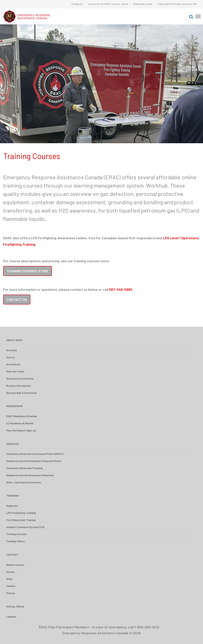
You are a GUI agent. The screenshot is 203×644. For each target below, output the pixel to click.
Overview (11, 350)
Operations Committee (20, 379)
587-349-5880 (121, 289)
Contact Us (17, 300)
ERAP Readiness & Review (22, 416)
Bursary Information (18, 386)
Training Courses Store (28, 271)
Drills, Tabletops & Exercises (23, 482)
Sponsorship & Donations (21, 393)
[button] (191, 16)
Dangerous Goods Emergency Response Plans (34, 461)
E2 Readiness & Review (20, 423)
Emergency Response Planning (24, 468)
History (11, 357)
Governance (13, 364)
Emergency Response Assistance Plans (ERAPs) (35, 454)
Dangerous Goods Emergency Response (30, 475)
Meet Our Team (15, 371)
